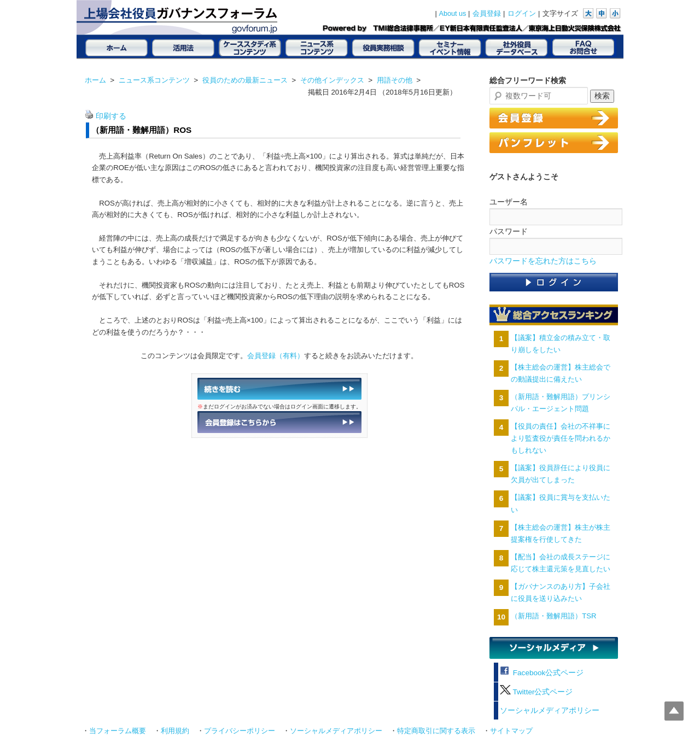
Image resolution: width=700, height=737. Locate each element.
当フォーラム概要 (118, 731)
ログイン (522, 14)
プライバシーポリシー (240, 731)
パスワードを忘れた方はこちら (543, 261)
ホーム (95, 80)
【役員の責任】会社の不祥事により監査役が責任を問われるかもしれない (561, 438)
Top (674, 711)
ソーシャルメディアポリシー (550, 710)
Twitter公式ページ (536, 692)
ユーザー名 (509, 202)
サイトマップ (511, 731)
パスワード (509, 231)
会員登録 (487, 14)
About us (453, 14)
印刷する (111, 116)
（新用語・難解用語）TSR (553, 616)
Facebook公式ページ (542, 673)
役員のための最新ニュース (245, 80)
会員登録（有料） (276, 356)
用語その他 (395, 80)
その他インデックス (332, 80)
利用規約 (175, 731)
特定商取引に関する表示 (436, 731)
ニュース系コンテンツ (154, 80)
